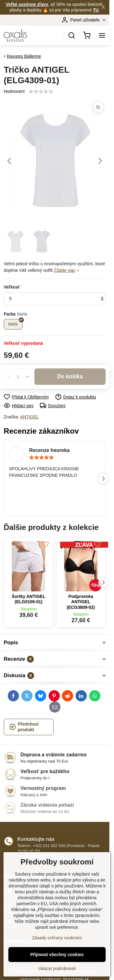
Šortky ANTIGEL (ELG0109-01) (28, 599)
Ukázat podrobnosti (57, 969)
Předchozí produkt (24, 727)
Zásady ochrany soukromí (57, 938)
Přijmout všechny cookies (57, 955)
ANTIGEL (29, 417)
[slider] (42, 458)
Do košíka (70, 376)
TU (96, 10)
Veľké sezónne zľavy (27, 4)
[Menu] (102, 35)
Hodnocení (14, 91)
